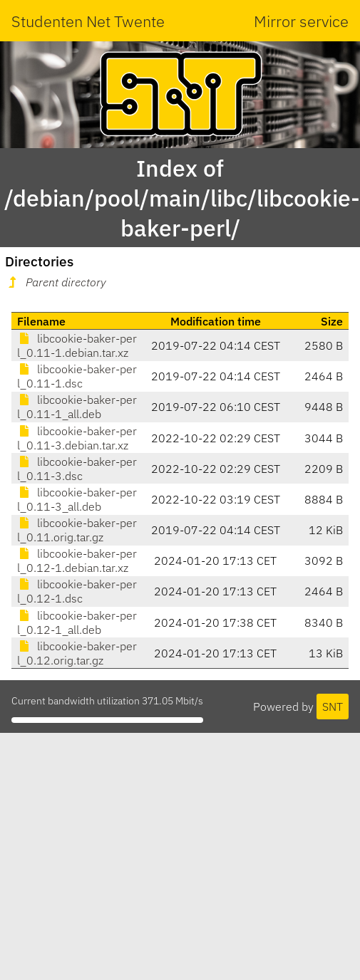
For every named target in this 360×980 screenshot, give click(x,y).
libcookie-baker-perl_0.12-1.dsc (77, 591)
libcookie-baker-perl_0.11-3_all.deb (77, 499)
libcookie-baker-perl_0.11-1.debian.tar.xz (77, 345)
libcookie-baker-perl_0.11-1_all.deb (77, 407)
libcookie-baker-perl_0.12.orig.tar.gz (77, 653)
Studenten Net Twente (88, 21)
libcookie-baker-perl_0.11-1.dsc (77, 376)
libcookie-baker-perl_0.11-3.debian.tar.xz (77, 438)
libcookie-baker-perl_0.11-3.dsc (77, 469)
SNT (333, 707)
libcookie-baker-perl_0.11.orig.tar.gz (77, 530)
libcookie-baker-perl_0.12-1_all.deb (77, 622)
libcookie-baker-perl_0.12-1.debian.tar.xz (77, 561)
